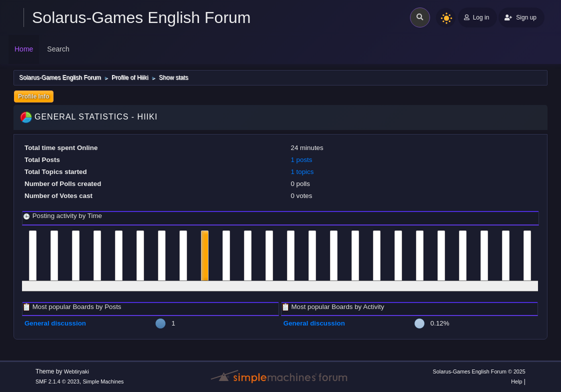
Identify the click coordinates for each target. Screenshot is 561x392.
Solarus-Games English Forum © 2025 (479, 371)
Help (516, 381)
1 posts (301, 160)
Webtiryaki (76, 371)
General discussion (55, 323)
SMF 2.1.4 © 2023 (57, 381)
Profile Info (34, 96)
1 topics (302, 172)
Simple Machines (103, 381)
